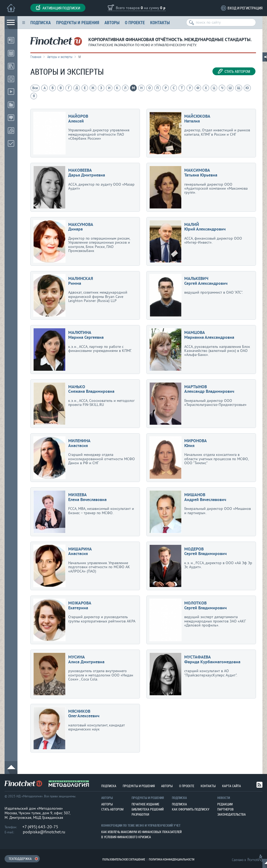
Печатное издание (145, 804)
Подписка (41, 22)
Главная (36, 57)
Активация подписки (58, 8)
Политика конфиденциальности (172, 859)
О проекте (135, 22)
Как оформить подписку (191, 809)
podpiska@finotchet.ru (44, 832)
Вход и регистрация (245, 8)
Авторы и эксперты (60, 57)
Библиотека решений (148, 809)
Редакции (225, 804)
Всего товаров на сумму (141, 8)
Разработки (140, 814)
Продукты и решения (78, 22)
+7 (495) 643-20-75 (40, 827)
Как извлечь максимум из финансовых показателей (141, 832)
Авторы (112, 22)
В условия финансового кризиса (126, 837)
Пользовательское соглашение (124, 859)
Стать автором (234, 71)
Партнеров (225, 809)
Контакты (160, 22)
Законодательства (232, 814)
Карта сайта (232, 786)
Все (35, 88)
